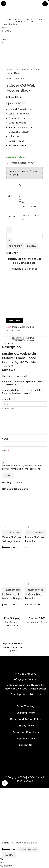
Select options (29, 850)
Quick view (28, 584)
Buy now (9, 855)
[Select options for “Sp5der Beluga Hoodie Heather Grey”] (35, 590)
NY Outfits (33, 777)
